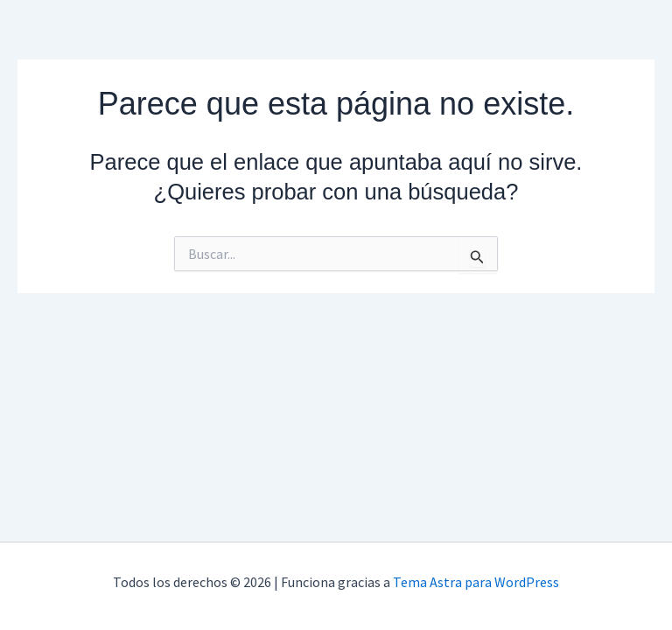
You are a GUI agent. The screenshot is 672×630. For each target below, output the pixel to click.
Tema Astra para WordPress (476, 582)
